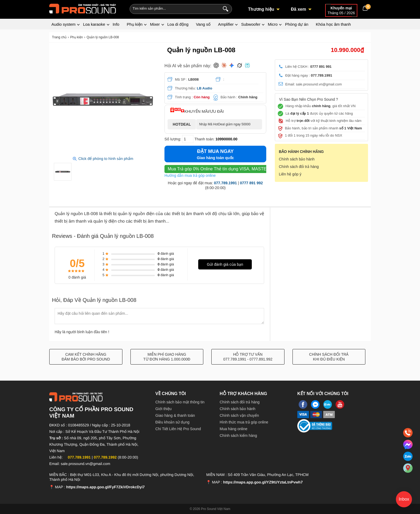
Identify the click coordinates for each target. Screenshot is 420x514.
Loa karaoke (94, 24)
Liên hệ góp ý (290, 174)
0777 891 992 (252, 183)
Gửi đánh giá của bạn (225, 264)
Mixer (155, 24)
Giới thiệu (164, 409)
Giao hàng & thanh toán (175, 415)
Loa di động (178, 24)
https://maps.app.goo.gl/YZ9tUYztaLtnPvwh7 (263, 482)
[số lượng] (188, 139)
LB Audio (205, 88)
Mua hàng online (234, 429)
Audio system (63, 24)
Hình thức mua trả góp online (244, 422)
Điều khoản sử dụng (172, 422)
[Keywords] (172, 8)
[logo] (83, 8)
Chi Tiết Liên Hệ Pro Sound (178, 429)
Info (116, 24)
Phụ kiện (135, 24)
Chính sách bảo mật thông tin (180, 402)
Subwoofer (251, 24)
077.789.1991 (226, 183)
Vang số (203, 24)
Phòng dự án (297, 24)
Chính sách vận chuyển (239, 415)
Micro (273, 24)
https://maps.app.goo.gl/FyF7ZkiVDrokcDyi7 (105, 487)
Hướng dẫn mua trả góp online (190, 175)
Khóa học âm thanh (333, 24)
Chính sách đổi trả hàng (299, 167)
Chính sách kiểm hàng (238, 436)
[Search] (224, 8)
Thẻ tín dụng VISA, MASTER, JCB (224, 169)
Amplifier (226, 24)
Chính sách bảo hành (297, 159)
